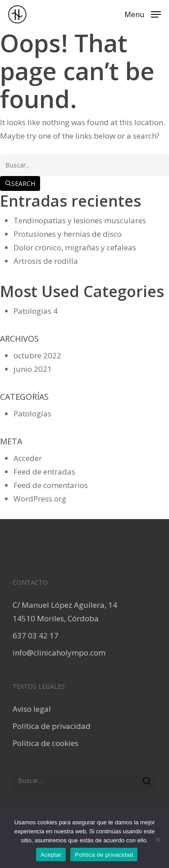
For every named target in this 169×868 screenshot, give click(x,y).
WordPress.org (40, 499)
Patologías (32, 311)
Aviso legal (32, 709)
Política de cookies (46, 743)
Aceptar (51, 855)
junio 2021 (33, 369)
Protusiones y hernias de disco (68, 234)
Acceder (28, 458)
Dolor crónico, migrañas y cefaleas (75, 247)
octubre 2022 (37, 355)
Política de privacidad (52, 726)
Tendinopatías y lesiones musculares (80, 220)
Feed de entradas (44, 472)
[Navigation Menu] (143, 14)
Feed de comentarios (51, 485)
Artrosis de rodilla (46, 261)
